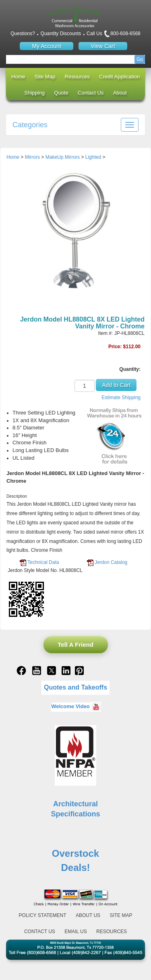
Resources (77, 77)
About (120, 93)
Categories (30, 125)
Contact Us (91, 93)
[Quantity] (85, 386)
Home (18, 77)
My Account (46, 46)
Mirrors (32, 157)
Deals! (75, 867)
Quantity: (130, 369)
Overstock (75, 853)
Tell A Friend (75, 645)
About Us (88, 915)
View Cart (103, 46)
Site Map (45, 77)
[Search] (75, 59)
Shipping (34, 93)
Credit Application (119, 77)
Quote (61, 93)
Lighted (93, 157)
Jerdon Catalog (111, 562)
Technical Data (43, 562)
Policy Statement (43, 915)
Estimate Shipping (121, 397)
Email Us (76, 932)
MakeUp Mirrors (63, 157)
